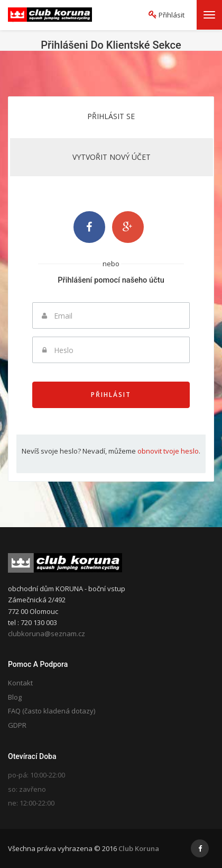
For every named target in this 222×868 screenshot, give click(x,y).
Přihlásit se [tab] (111, 116)
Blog (15, 697)
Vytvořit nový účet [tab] (112, 157)
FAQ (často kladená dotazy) (52, 711)
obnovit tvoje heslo (168, 451)
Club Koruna (139, 848)
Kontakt (20, 683)
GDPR (17, 725)
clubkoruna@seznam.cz (47, 634)
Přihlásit (111, 395)
